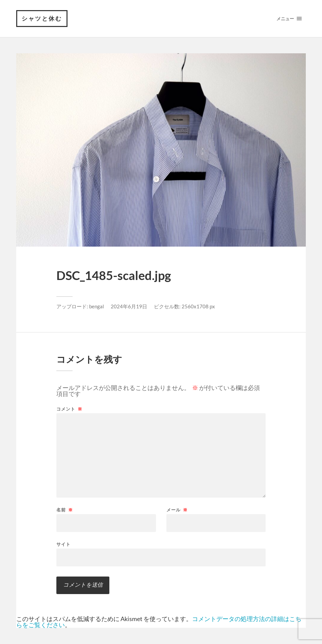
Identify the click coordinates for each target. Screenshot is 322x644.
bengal (97, 306)
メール (177, 510)
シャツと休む (42, 18)
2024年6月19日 (129, 306)
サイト (63, 544)
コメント (69, 409)
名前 (65, 510)
